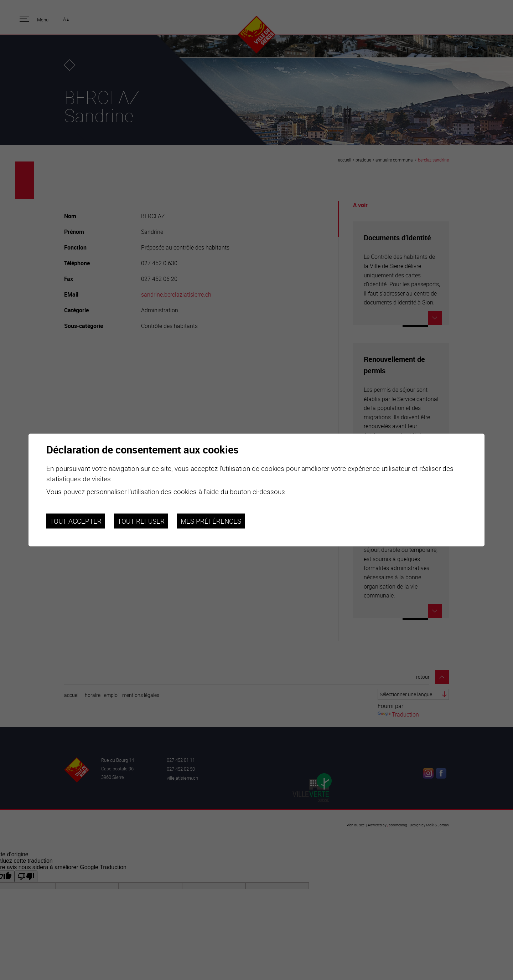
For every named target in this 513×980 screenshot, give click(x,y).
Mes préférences (211, 521)
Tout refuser (141, 521)
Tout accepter (76, 521)
